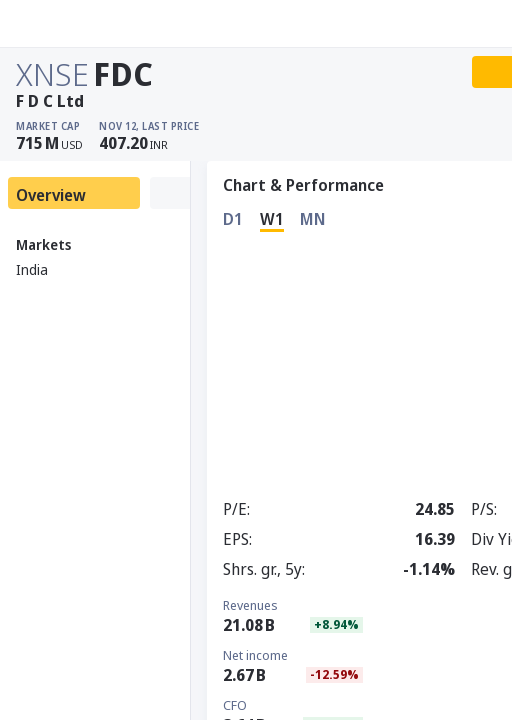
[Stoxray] (64, 24)
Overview (51, 195)
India (32, 269)
